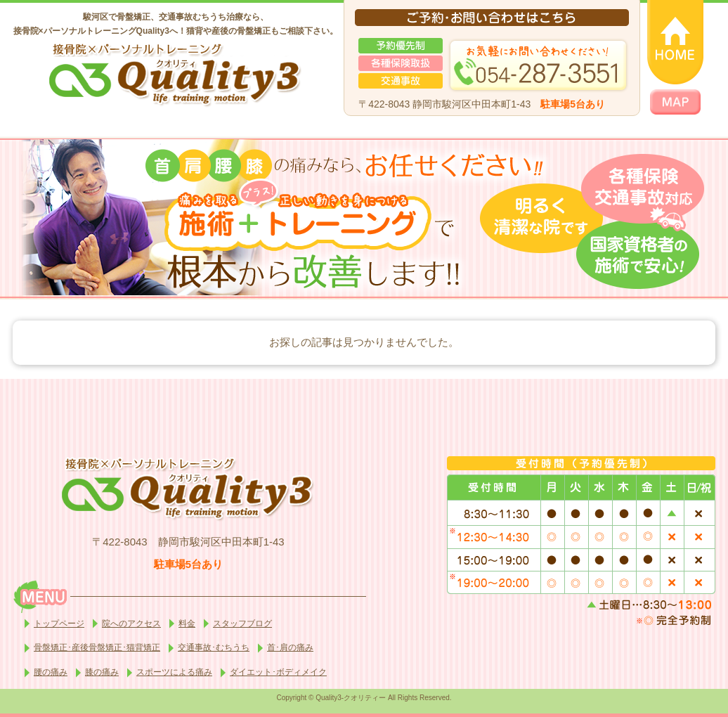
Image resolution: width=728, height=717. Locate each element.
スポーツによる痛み (174, 672)
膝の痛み (102, 672)
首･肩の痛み (290, 647)
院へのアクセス (131, 624)
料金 (187, 624)
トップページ (59, 624)
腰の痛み (51, 672)
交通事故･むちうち (214, 647)
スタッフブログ (242, 624)
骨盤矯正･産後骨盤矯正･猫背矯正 (97, 647)
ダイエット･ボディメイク (278, 672)
